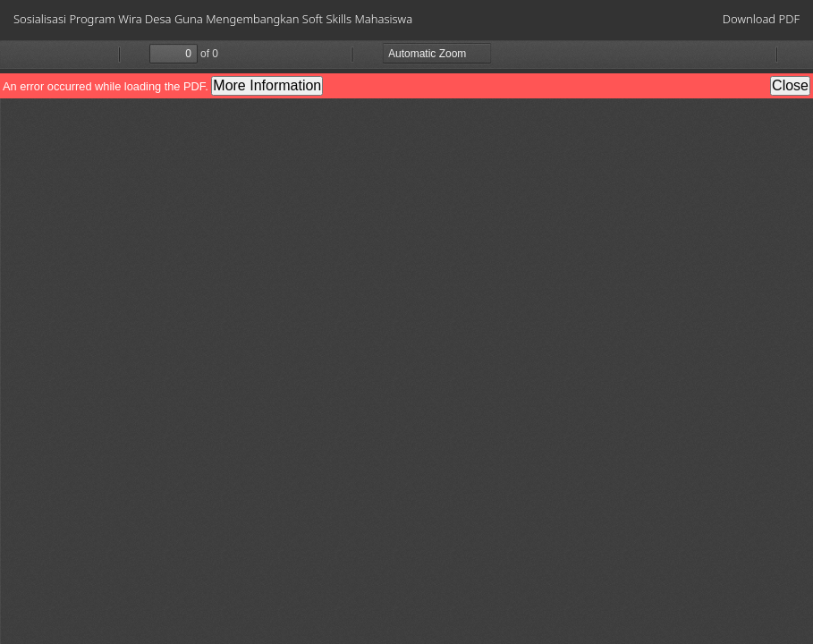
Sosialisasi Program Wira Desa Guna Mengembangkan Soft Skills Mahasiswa (213, 19)
